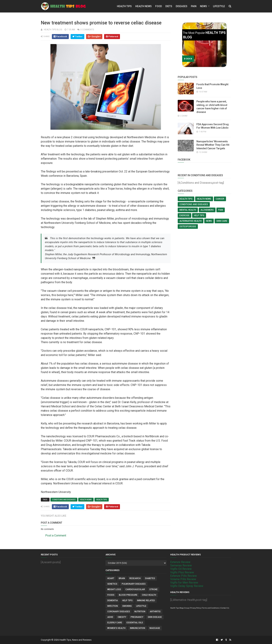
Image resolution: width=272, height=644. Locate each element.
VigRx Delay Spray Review (187, 586)
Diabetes (150, 578)
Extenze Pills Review (184, 576)
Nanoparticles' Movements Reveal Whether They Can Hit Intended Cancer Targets (213, 145)
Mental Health (188, 210)
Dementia (113, 600)
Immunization (138, 628)
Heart (111, 578)
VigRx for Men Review (184, 583)
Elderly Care (115, 623)
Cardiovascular (135, 589)
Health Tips (124, 6)
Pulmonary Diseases (134, 584)
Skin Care (222, 221)
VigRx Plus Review (182, 572)
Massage (155, 628)
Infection (113, 606)
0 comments (87, 30)
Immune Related (146, 600)
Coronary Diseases (119, 612)
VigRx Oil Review (181, 569)
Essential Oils (135, 623)
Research (135, 578)
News (203, 6)
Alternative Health (191, 221)
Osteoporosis (188, 226)
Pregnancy (137, 617)
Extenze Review (180, 562)
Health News (143, 6)
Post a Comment (56, 535)
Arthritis (155, 612)
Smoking (127, 606)
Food (159, 6)
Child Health (149, 595)
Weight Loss (114, 589)
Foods (111, 595)
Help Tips (199, 215)
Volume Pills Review (183, 579)
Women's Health (116, 628)
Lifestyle (219, 6)
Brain (122, 578)
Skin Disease (155, 617)
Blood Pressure (128, 595)
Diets (169, 6)
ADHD (110, 617)
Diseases (182, 6)
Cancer (220, 199)
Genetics (112, 584)
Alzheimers (207, 210)
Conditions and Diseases (64, 500)
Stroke (153, 589)
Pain (194, 6)
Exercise (184, 215)
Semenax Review (181, 565)
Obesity (122, 617)
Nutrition (140, 612)
